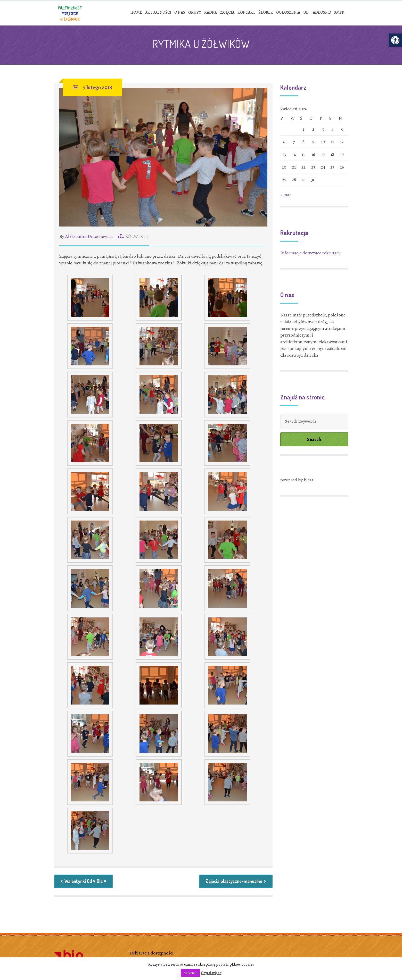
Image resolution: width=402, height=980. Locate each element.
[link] (395, 40)
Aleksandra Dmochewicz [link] (89, 237)
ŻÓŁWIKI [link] (135, 237)
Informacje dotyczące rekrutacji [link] (311, 253)
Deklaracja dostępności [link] (151, 954)
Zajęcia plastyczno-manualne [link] (235, 882)
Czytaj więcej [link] (212, 973)
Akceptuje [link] (190, 973)
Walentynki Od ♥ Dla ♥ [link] (84, 882)
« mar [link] (286, 195)
